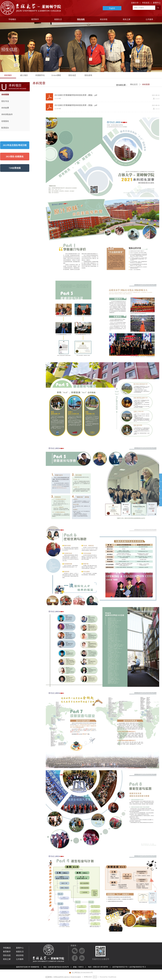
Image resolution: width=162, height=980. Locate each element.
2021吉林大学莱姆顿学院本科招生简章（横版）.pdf (76, 95)
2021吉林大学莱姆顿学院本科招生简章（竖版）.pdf (76, 105)
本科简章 (146, 84)
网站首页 (134, 84)
